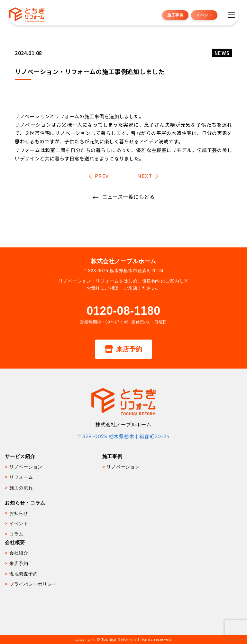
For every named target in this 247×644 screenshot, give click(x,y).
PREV (102, 176)
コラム (16, 534)
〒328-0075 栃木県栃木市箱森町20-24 (123, 436)
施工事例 (175, 15)
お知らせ (19, 513)
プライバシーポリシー (33, 584)
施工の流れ (21, 488)
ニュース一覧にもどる (128, 197)
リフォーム (21, 477)
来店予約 (123, 349)
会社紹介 (19, 553)
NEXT (145, 176)
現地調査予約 (24, 574)
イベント (204, 15)
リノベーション (26, 467)
